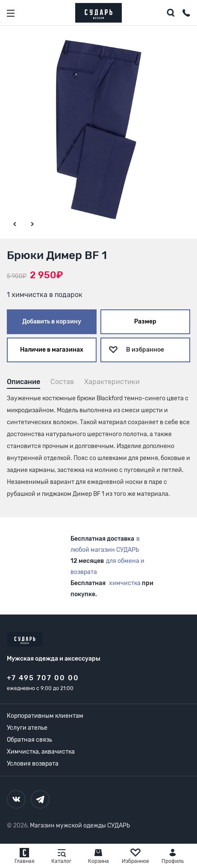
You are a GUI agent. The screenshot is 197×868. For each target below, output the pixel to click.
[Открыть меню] (11, 13)
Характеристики (112, 382)
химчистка (125, 583)
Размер (145, 322)
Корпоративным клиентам (45, 716)
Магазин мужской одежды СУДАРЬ (80, 826)
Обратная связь (29, 740)
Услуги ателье (27, 728)
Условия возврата (33, 764)
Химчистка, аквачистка (41, 752)
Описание (24, 382)
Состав (62, 382)
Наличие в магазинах (52, 350)
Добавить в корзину (52, 322)
